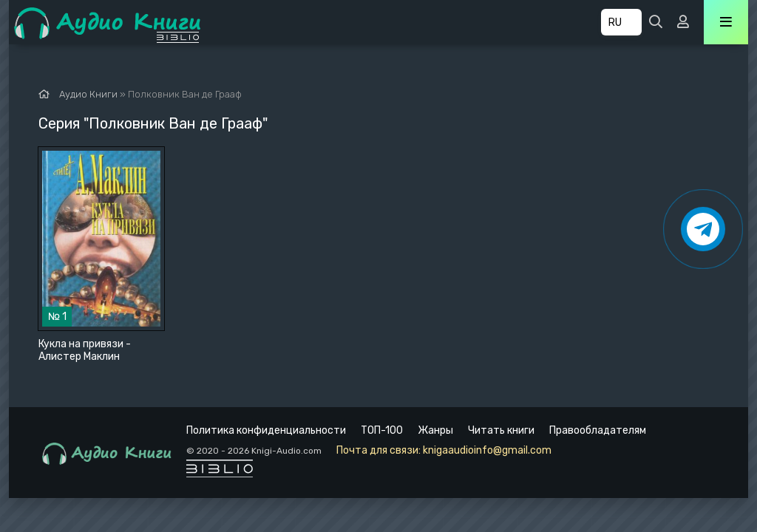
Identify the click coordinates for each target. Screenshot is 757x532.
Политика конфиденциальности (266, 430)
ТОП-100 (382, 430)
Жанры (435, 430)
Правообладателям (598, 430)
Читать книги (501, 430)
